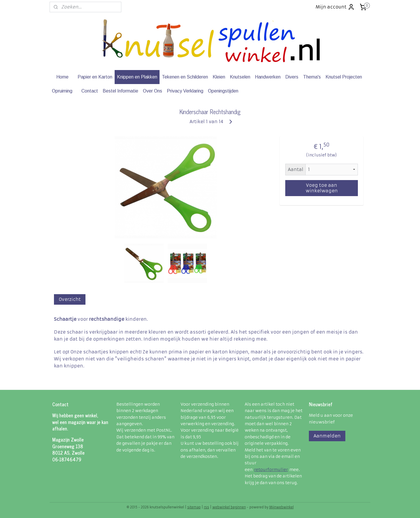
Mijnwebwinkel (281, 507)
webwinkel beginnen (229, 507)
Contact (90, 91)
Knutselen (240, 77)
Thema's (312, 77)
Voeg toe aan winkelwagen (321, 188)
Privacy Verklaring (185, 91)
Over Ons (153, 91)
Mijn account (335, 7)
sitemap (194, 507)
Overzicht (70, 299)
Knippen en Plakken (137, 77)
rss (206, 507)
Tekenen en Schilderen (185, 77)
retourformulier (271, 470)
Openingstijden (223, 91)
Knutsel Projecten (344, 77)
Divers (292, 77)
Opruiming (62, 91)
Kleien (219, 77)
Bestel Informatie (120, 91)
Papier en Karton (95, 77)
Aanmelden (327, 436)
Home (62, 77)
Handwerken (268, 77)
